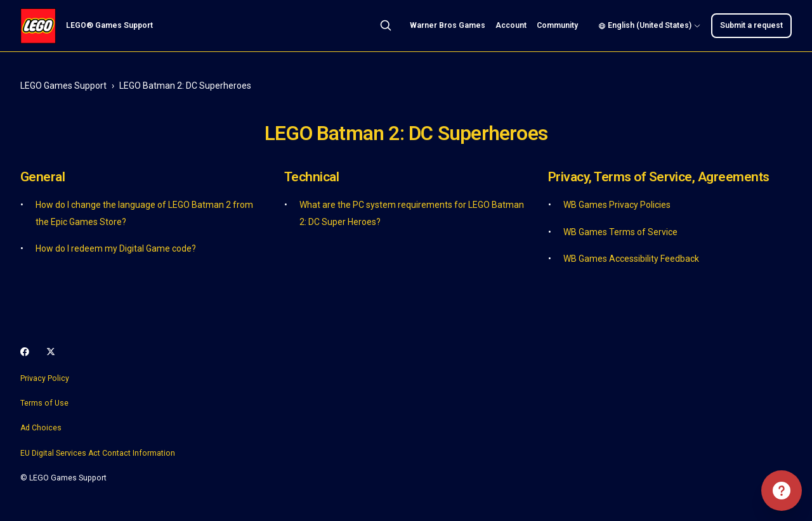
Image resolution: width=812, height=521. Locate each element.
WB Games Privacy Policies (617, 205)
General (43, 177)
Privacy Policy (45, 378)
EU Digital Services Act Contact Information (98, 453)
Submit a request (751, 25)
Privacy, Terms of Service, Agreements (659, 177)
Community (557, 25)
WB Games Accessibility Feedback (631, 259)
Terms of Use (44, 403)
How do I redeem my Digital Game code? (116, 248)
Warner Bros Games (448, 25)
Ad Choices (41, 428)
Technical (311, 177)
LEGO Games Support (63, 86)
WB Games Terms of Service (620, 232)
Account (511, 25)
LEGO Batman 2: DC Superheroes (185, 86)
